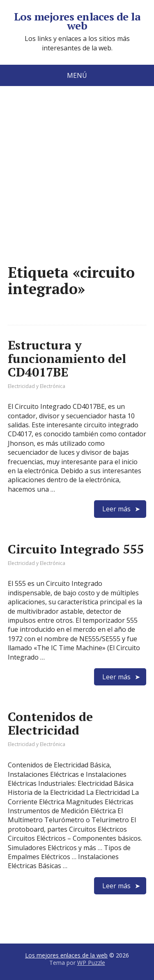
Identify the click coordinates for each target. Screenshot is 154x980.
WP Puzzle (91, 963)
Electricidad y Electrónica (37, 386)
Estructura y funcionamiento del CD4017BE (67, 358)
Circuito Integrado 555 (76, 549)
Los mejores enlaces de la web (77, 21)
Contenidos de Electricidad (50, 723)
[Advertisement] (77, 187)
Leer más (116, 509)
